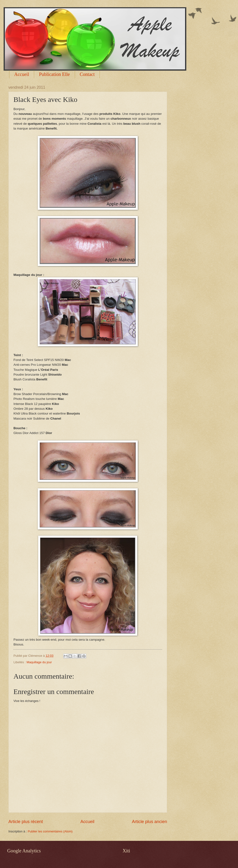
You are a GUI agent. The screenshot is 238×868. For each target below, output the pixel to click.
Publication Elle (54, 74)
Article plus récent (26, 822)
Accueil (22, 74)
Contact (87, 74)
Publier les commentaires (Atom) (50, 831)
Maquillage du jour (39, 662)
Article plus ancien (150, 822)
